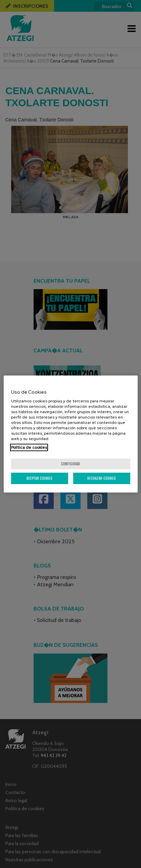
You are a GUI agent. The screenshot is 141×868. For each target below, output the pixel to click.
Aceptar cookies (39, 478)
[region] (71, 434)
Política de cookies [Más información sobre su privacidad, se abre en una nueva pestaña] (29, 447)
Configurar (70, 464)
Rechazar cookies (102, 478)
